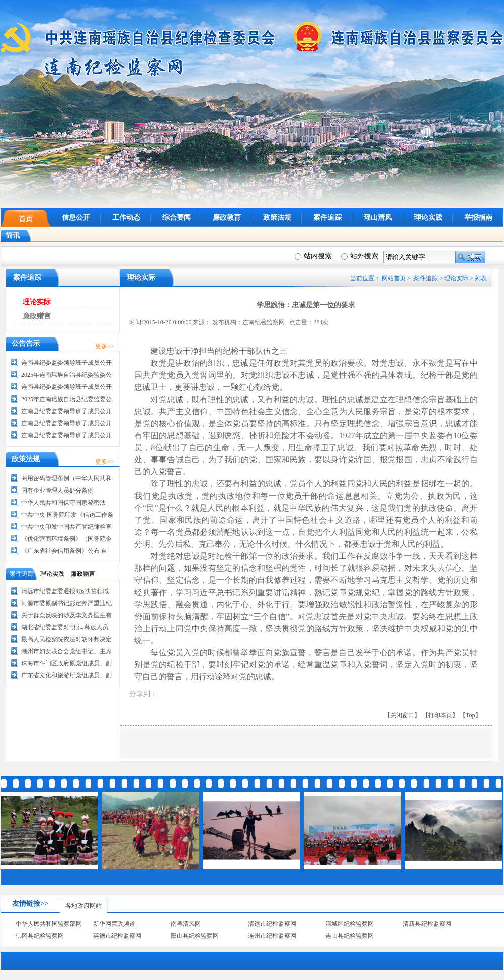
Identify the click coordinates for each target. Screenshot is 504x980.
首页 (26, 219)
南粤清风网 (186, 924)
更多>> (105, 346)
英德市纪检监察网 (117, 936)
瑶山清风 (378, 217)
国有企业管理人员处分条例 (57, 491)
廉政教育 (227, 217)
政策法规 (277, 217)
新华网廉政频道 (114, 924)
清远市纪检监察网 (272, 924)
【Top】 (471, 715)
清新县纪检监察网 (427, 924)
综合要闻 (177, 217)
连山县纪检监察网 (350, 936)
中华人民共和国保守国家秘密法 (63, 503)
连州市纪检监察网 (272, 936)
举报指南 (478, 217)
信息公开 (76, 217)
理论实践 (428, 217)
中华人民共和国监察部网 (49, 924)
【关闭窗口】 (402, 715)
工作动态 (126, 217)
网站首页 (394, 278)
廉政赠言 (37, 316)
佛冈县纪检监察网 (40, 936)
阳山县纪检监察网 (195, 936)
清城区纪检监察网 (350, 924)
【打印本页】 (440, 715)
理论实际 (456, 278)
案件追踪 (327, 217)
